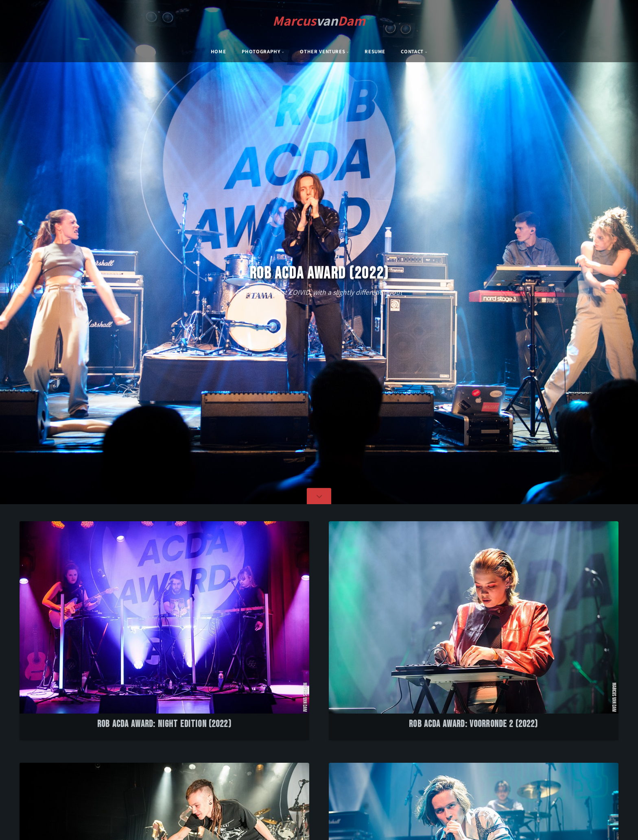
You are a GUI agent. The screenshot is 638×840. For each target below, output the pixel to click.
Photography (261, 51)
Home (218, 51)
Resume (375, 51)
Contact (412, 51)
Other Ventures (322, 51)
